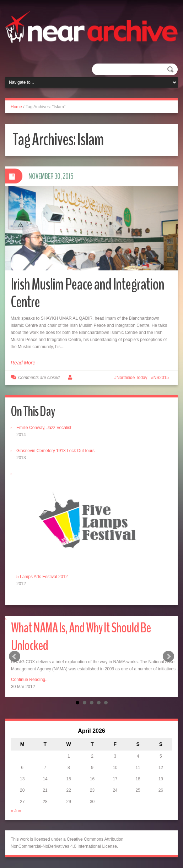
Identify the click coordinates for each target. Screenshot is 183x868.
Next (168, 657)
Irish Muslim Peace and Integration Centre (87, 293)
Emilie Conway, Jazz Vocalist (44, 428)
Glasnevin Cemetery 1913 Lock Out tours (55, 451)
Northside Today (132, 378)
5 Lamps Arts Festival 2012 (42, 577)
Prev (15, 657)
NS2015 (161, 378)
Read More (23, 363)
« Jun (16, 811)
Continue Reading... (30, 680)
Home (16, 107)
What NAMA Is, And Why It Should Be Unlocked (81, 637)
